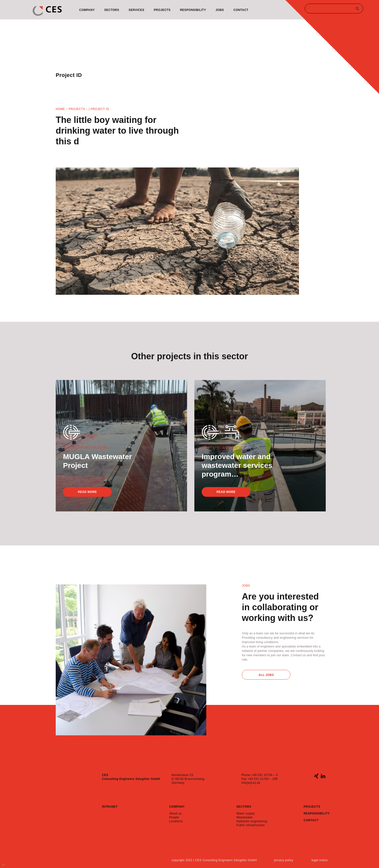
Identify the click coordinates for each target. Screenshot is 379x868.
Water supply (246, 813)
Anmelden (4, 864)
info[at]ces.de (251, 783)
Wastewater (245, 817)
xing (316, 776)
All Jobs (266, 675)
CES (47, 11)
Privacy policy (284, 860)
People (174, 817)
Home (60, 109)
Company (87, 10)
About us (175, 813)
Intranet (110, 807)
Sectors (112, 10)
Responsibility (193, 10)
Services (136, 10)
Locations (176, 821)
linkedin (323, 776)
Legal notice (320, 860)
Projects (162, 10)
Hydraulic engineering (252, 821)
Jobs (220, 10)
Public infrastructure (251, 825)
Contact (241, 10)
